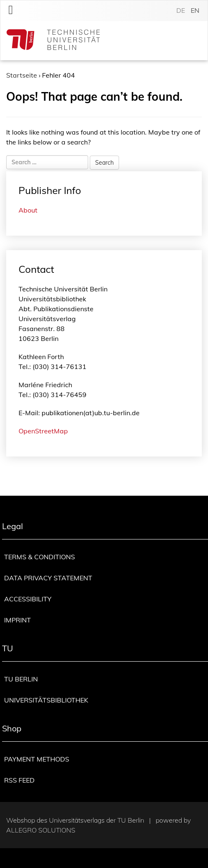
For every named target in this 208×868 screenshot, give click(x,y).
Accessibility (28, 599)
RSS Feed (19, 780)
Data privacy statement (48, 578)
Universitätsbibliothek (46, 700)
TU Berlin (21, 679)
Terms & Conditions (40, 557)
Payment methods (37, 759)
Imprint (18, 620)
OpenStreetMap (43, 431)
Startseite (22, 75)
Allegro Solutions (41, 830)
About (28, 210)
